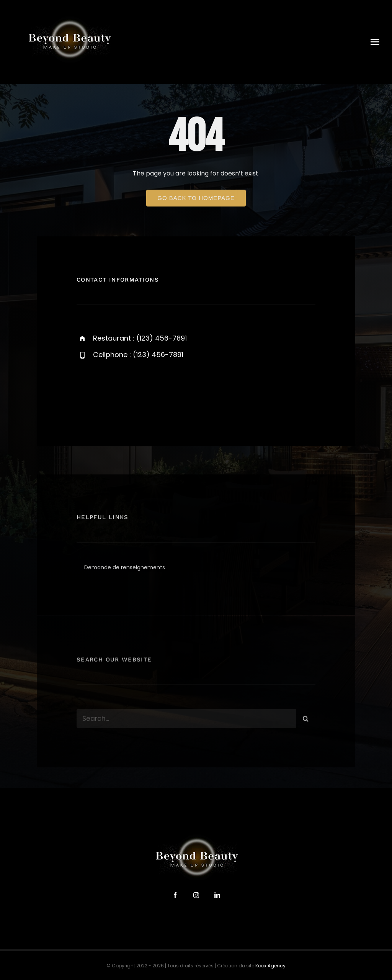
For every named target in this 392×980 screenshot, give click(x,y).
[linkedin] (217, 895)
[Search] (306, 721)
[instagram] (127, 391)
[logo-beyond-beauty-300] (69, 18)
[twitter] (106, 391)
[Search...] (186, 721)
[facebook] (85, 391)
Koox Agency (270, 966)
